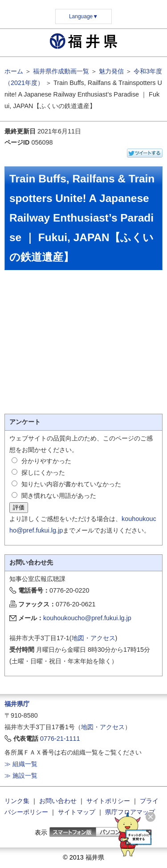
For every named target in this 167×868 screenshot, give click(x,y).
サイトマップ (77, 812)
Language (83, 16)
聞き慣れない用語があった (59, 496)
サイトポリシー (108, 801)
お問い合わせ (58, 801)
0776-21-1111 (60, 739)
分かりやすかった (46, 461)
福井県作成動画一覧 (61, 71)
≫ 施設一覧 (21, 775)
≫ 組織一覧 (21, 764)
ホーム (14, 71)
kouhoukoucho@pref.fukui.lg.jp (87, 618)
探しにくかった (43, 472)
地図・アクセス (94, 638)
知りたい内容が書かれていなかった (71, 484)
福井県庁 (17, 704)
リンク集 (17, 801)
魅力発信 (111, 71)
